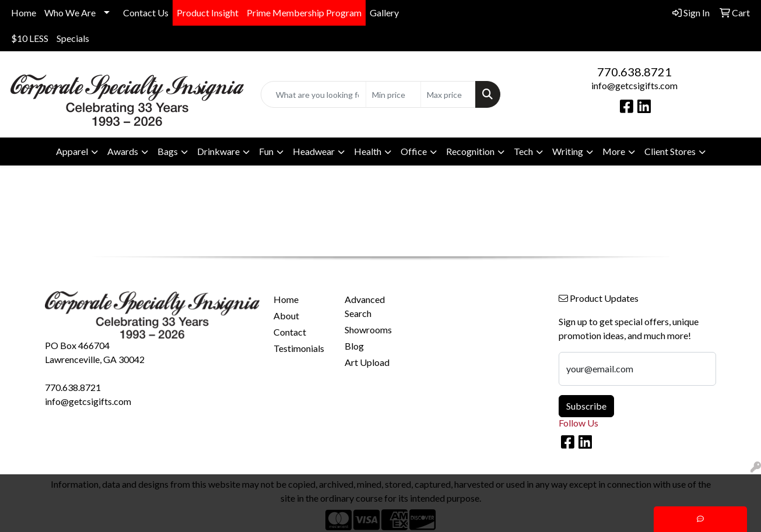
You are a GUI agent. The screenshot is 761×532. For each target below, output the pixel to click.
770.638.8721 (634, 72)
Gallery (384, 13)
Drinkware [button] (218, 151)
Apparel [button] (72, 151)
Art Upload (367, 362)
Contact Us (146, 13)
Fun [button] (266, 151)
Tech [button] (523, 151)
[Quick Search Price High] (448, 94)
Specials (73, 38)
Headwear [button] (314, 151)
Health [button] (368, 151)
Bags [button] (168, 151)
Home (24, 13)
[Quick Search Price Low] (393, 94)
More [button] (614, 151)
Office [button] (414, 151)
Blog (354, 346)
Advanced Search (365, 306)
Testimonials (299, 348)
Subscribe (586, 406)
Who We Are (70, 13)
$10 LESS (30, 38)
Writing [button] (568, 151)
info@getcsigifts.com (634, 85)
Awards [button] (123, 151)
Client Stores (670, 151)
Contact (290, 332)
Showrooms (368, 330)
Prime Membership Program (304, 13)
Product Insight (208, 13)
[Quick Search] (313, 94)
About (286, 316)
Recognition (470, 151)
